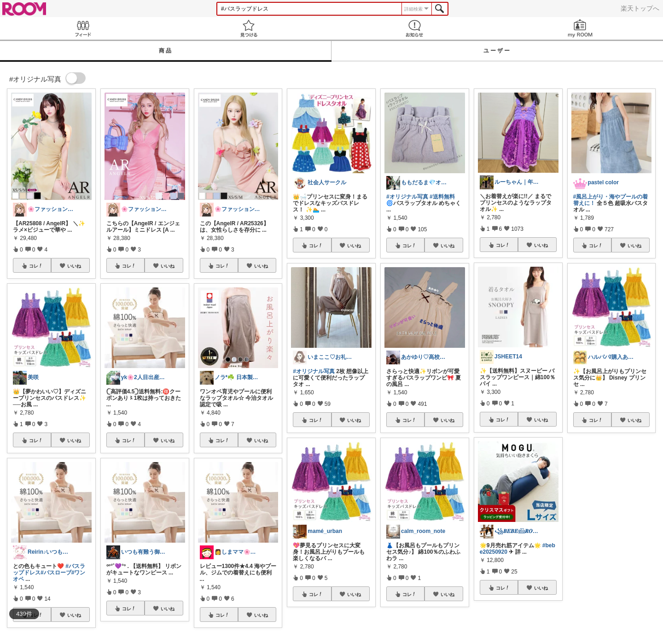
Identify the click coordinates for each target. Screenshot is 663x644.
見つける (249, 28)
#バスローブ (56, 573)
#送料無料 (442, 197)
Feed (83, 28)
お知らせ (414, 28)
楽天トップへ (640, 8)
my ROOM (580, 28)
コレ (36, 266)
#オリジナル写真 (314, 371)
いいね (74, 266)
